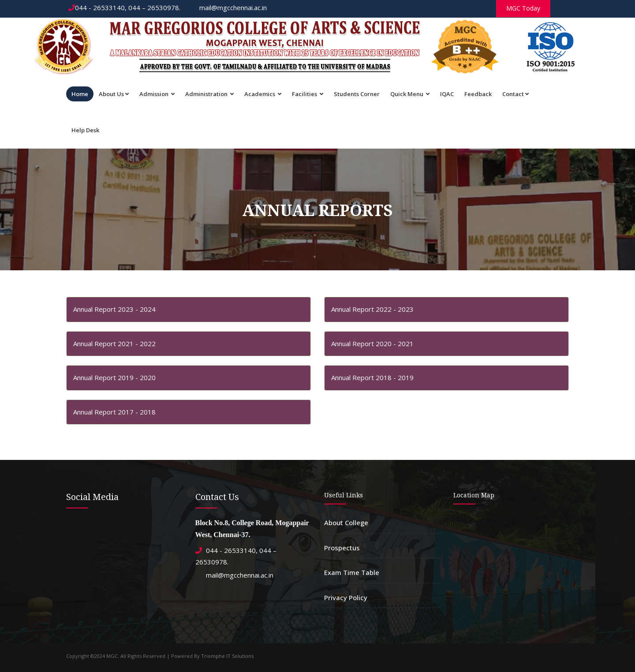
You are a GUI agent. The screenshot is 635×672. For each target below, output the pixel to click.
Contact (515, 94)
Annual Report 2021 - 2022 (114, 343)
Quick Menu (410, 94)
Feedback (478, 94)
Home (80, 94)
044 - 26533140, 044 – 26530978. (124, 7)
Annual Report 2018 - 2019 (372, 377)
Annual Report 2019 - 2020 (114, 377)
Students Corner (357, 94)
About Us (114, 94)
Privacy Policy (346, 597)
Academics (263, 94)
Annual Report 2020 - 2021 (372, 343)
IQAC (447, 94)
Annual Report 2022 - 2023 (372, 309)
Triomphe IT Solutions (227, 656)
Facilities (308, 94)
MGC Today (523, 8)
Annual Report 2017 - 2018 (114, 412)
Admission (157, 94)
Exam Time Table (352, 572)
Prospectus (342, 548)
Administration (209, 94)
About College (346, 523)
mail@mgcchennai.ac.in (229, 7)
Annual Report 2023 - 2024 (114, 309)
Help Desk (85, 130)
